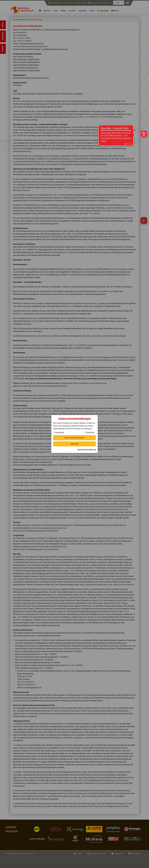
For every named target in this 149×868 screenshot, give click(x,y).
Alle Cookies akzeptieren (75, 438)
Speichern (74, 444)
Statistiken (89, 433)
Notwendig (59, 433)
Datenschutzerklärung (87, 450)
